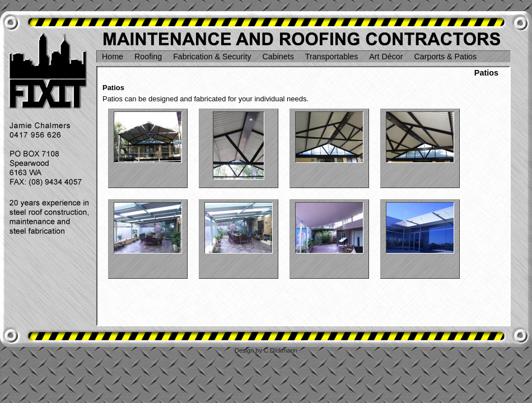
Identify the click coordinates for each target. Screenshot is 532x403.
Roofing (148, 57)
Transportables (332, 57)
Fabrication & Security (212, 57)
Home (113, 57)
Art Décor (386, 57)
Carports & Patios (446, 57)
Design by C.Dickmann (266, 350)
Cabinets (278, 57)
